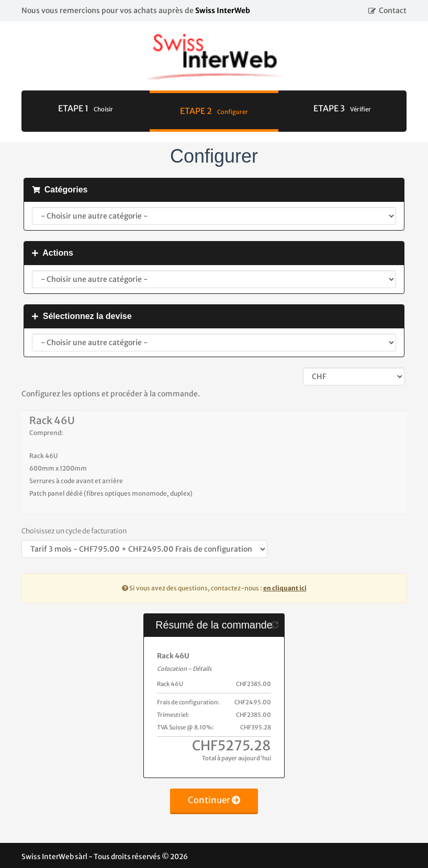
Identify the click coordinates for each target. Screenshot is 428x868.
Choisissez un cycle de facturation (74, 531)
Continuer (214, 800)
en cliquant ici (285, 588)
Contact (393, 10)
